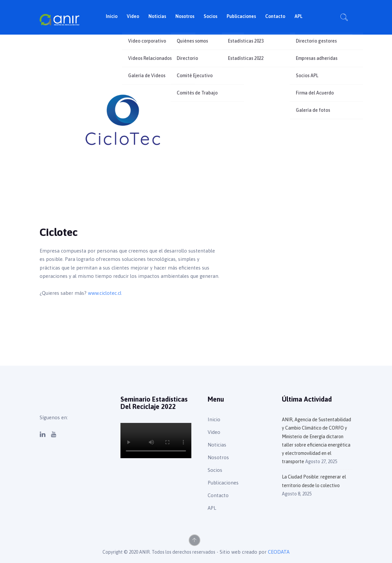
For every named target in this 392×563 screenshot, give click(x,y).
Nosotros (185, 16)
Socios (210, 16)
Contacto (275, 16)
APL (298, 16)
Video (133, 16)
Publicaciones (241, 16)
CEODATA (279, 552)
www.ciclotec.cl (105, 293)
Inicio (112, 16)
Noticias (157, 16)
